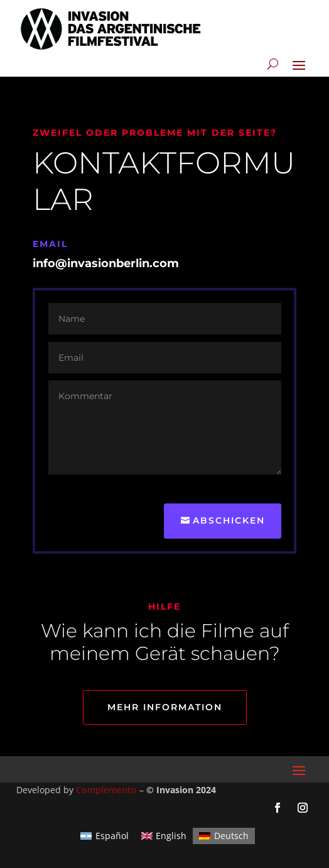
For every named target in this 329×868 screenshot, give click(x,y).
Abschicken (229, 520)
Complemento (106, 790)
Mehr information (165, 707)
